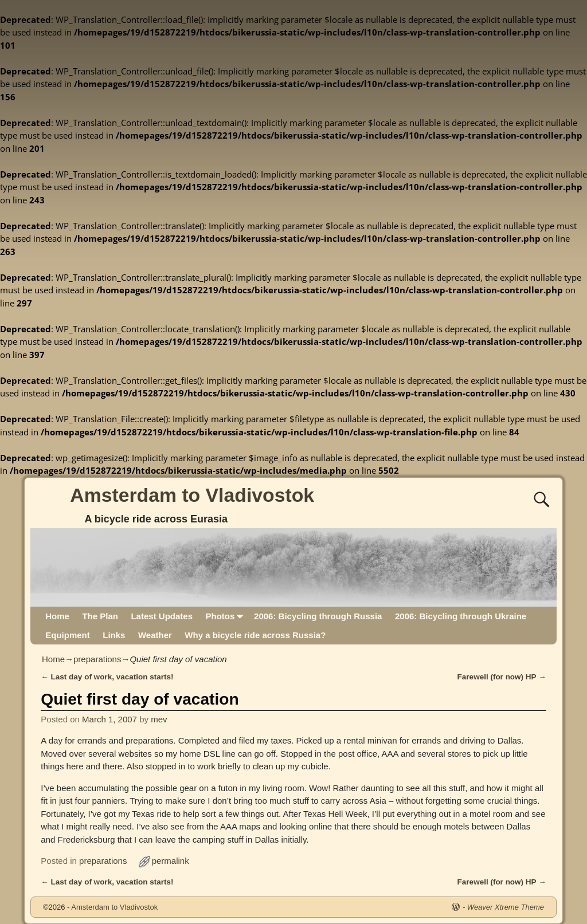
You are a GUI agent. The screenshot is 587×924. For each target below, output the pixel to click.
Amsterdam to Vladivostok (192, 495)
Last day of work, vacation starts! (107, 677)
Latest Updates (162, 616)
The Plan (100, 616)
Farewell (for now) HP (502, 677)
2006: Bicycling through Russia (318, 616)
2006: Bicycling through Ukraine (461, 616)
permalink (171, 861)
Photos (226, 616)
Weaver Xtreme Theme (506, 907)
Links (114, 635)
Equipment (68, 635)
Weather (155, 635)
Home (57, 616)
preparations (97, 659)
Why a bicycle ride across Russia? (255, 635)
